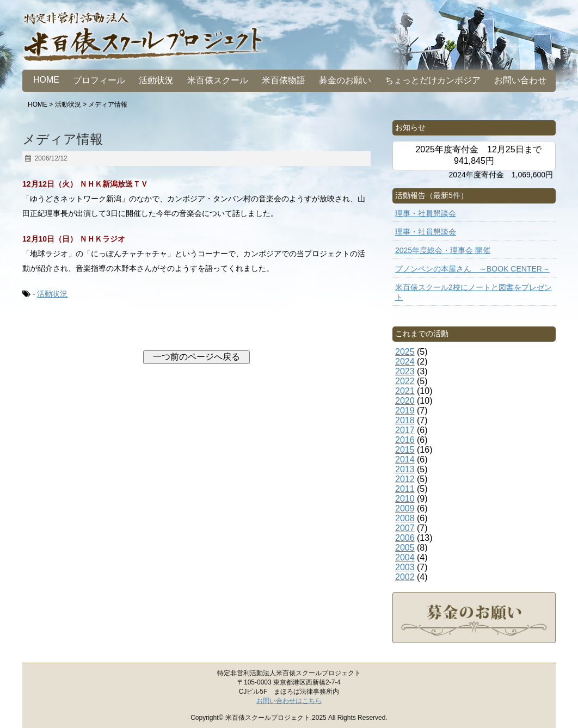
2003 (405, 567)
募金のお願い (345, 80)
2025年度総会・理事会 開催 (443, 250)
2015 (405, 450)
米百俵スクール (218, 80)
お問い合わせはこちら (289, 701)
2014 (405, 459)
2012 (405, 479)
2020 (405, 401)
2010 (405, 499)
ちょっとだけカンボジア (433, 80)
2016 (405, 440)
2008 (405, 518)
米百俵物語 (284, 80)
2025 (405, 352)
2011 (405, 489)
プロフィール (99, 80)
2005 (405, 548)
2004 (405, 557)
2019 (405, 411)
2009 (405, 508)
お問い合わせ (520, 80)
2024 (405, 362)
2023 (405, 371)
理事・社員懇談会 (426, 213)
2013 (405, 469)
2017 (405, 430)
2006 (405, 538)
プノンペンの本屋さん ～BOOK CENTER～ (472, 269)
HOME (46, 80)
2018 (405, 420)
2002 (405, 577)
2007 (405, 528)
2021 (405, 391)
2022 (405, 381)
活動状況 (156, 80)
